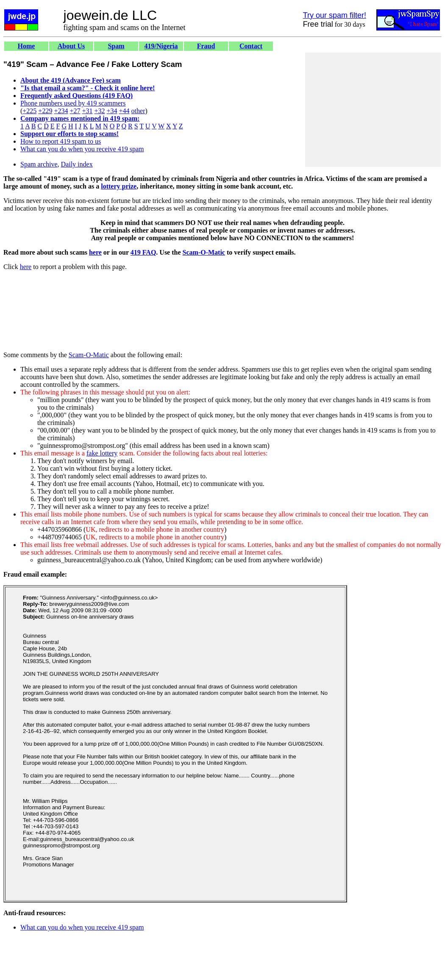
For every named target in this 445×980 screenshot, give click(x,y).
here (95, 252)
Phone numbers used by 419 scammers (73, 103)
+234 (61, 111)
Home (26, 46)
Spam (116, 46)
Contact (251, 46)
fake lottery (102, 453)
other (138, 111)
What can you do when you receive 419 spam (82, 149)
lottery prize (119, 186)
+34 (112, 111)
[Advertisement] (373, 110)
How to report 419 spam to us (61, 141)
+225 (29, 111)
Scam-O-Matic (204, 252)
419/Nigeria (161, 46)
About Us (71, 46)
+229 (45, 111)
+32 (99, 111)
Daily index (77, 164)
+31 (87, 111)
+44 (124, 111)
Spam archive (39, 164)
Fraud (206, 46)
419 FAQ (143, 252)
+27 (75, 111)
